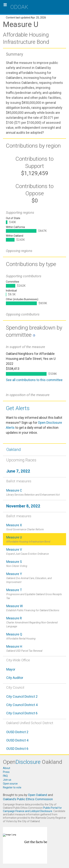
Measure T (34, 594)
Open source (10, 784)
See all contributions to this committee (34, 380)
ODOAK (19, 7)
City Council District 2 (22, 696)
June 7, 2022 (18, 471)
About (7, 768)
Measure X (34, 527)
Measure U (34, 539)
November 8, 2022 (23, 506)
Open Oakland (38, 795)
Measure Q (34, 636)
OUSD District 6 (17, 749)
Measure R (34, 622)
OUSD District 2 (17, 732)
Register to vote (12, 787)
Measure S (34, 564)
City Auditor (15, 678)
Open (33, 762)
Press (6, 772)
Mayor (11, 669)
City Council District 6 (22, 713)
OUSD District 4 (17, 740)
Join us (7, 780)
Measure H (34, 649)
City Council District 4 (22, 705)
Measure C (34, 493)
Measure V (34, 552)
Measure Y (34, 578)
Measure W (34, 608)
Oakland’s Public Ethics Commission (28, 799)
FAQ (5, 776)
